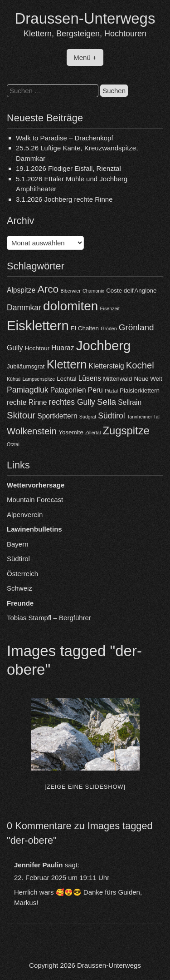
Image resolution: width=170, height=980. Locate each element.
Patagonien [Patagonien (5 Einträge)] (68, 390)
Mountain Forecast (35, 500)
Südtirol (18, 559)
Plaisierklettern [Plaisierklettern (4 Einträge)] (140, 391)
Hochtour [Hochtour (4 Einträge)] (37, 348)
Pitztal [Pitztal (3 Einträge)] (111, 391)
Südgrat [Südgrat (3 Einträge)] (88, 417)
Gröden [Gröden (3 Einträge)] (109, 328)
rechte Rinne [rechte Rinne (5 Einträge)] (27, 402)
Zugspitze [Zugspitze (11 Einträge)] (126, 430)
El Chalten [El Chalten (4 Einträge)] (85, 328)
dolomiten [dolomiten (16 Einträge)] (70, 306)
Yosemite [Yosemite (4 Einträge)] (71, 432)
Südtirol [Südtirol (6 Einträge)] (111, 416)
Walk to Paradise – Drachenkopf (65, 138)
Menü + (85, 57)
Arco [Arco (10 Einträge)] (48, 289)
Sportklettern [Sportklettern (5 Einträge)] (57, 416)
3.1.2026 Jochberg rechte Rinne (64, 199)
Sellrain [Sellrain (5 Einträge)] (130, 402)
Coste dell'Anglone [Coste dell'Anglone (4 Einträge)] (131, 291)
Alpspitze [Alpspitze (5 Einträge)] (21, 290)
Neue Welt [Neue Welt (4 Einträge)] (148, 379)
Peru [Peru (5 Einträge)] (95, 390)
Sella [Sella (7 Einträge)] (107, 402)
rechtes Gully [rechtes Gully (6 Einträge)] (72, 402)
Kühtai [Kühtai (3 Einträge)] (14, 379)
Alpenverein (25, 515)
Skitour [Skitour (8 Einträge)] (21, 415)
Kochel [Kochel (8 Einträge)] (140, 365)
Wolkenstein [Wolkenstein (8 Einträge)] (32, 431)
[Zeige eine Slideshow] (85, 787)
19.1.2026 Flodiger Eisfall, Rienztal (68, 168)
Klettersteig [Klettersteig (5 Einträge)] (107, 366)
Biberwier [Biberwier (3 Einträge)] (70, 291)
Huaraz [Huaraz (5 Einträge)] (63, 348)
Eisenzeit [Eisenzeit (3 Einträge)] (109, 308)
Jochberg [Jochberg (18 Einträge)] (104, 346)
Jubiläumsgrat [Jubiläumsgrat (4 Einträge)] (26, 366)
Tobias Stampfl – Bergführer (49, 618)
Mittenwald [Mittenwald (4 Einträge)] (117, 379)
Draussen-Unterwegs (85, 18)
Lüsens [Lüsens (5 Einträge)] (90, 378)
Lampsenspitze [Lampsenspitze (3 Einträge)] (39, 379)
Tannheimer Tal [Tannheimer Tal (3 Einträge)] (143, 417)
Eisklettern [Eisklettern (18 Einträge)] (38, 326)
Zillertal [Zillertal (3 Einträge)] (93, 433)
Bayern (18, 544)
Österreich (22, 574)
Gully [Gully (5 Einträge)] (15, 348)
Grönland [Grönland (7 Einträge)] (136, 327)
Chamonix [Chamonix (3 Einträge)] (93, 291)
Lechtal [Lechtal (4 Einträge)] (66, 379)
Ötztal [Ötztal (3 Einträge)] (13, 444)
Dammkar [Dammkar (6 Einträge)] (24, 308)
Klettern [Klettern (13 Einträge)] (67, 364)
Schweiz (19, 588)
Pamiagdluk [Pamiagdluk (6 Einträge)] (28, 390)
